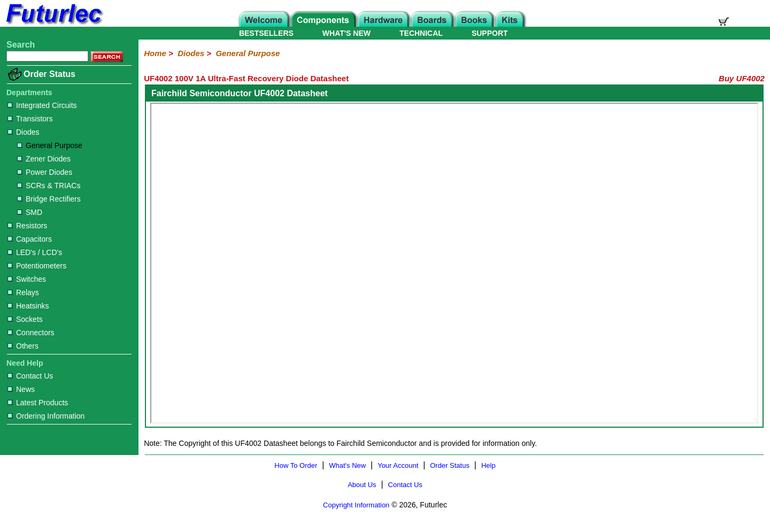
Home (155, 53)
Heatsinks (28, 306)
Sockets (25, 319)
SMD (30, 212)
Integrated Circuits (42, 105)
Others (23, 346)
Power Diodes (45, 172)
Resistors (27, 226)
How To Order (296, 465)
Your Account (398, 465)
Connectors (31, 333)
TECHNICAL (421, 33)
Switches (27, 279)
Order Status (49, 74)
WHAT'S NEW (346, 33)
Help (488, 465)
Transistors (30, 119)
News (21, 389)
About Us (362, 485)
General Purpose (50, 145)
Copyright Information (356, 505)
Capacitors (30, 239)
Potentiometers (37, 266)
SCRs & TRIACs (49, 186)
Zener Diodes (44, 159)
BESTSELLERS (266, 33)
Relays (23, 292)
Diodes (24, 132)
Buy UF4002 (742, 78)
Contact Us (30, 376)
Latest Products (38, 403)
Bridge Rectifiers (49, 199)
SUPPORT (490, 33)
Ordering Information (46, 416)
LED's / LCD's (35, 252)
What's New (347, 465)
